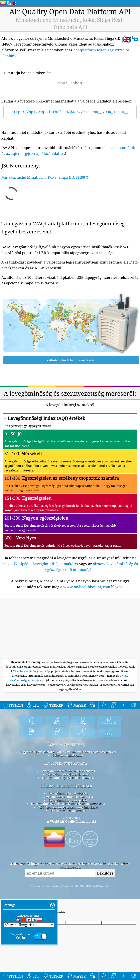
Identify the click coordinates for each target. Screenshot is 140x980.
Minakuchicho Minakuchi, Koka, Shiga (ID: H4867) (45, 177)
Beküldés (105, 873)
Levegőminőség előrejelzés (68, 800)
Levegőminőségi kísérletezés (68, 774)
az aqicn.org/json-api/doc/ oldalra (34, 153)
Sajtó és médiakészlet (68, 755)
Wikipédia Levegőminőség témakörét (46, 564)
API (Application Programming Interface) (68, 807)
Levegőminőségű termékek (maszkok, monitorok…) (68, 804)
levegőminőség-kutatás (66, 763)
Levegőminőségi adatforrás (68, 793)
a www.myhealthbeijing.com (85, 587)
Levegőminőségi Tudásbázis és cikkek (68, 771)
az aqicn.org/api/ (121, 148)
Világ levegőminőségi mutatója (32, 671)
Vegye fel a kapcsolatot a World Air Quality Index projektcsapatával (68, 752)
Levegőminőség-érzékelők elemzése (68, 778)
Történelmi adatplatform (68, 811)
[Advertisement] (70, 629)
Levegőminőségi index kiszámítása (68, 797)
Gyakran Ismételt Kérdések (66, 786)
